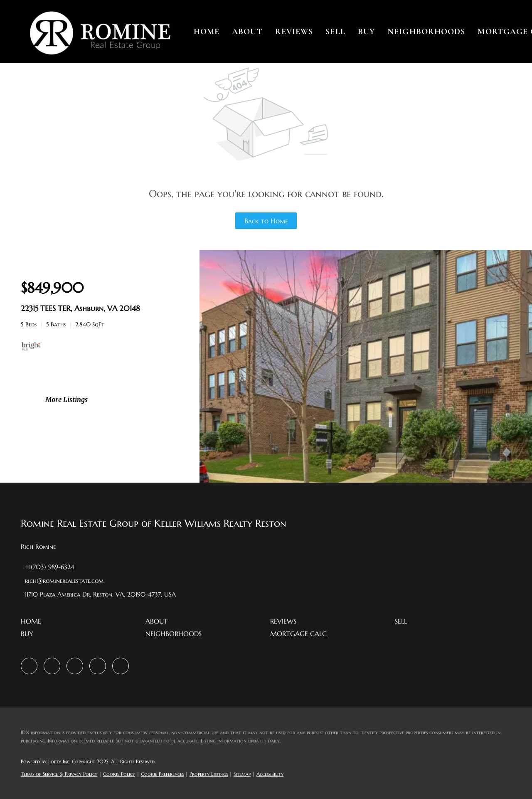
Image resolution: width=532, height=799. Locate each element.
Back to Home (266, 221)
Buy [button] (366, 32)
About (247, 32)
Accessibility (270, 774)
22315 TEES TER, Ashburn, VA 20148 (80, 308)
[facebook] (29, 666)
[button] (100, 32)
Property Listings (209, 774)
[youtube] (98, 666)
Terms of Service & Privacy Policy (59, 774)
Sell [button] (335, 32)
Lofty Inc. (59, 761)
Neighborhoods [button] (426, 32)
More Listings (66, 399)
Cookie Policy (119, 774)
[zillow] (52, 666)
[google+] (121, 666)
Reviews (294, 32)
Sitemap (242, 774)
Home (207, 32)
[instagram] (75, 666)
